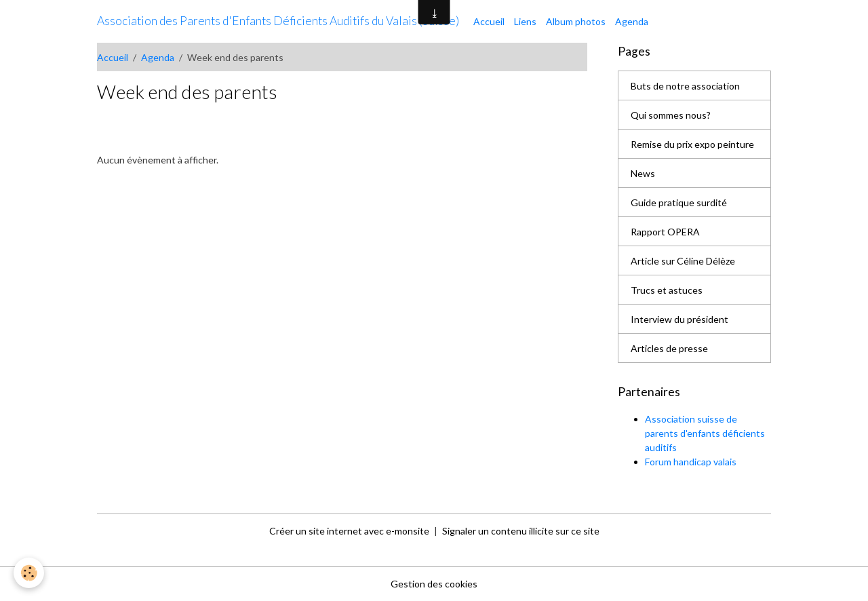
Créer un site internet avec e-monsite (349, 531)
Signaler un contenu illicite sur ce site (521, 531)
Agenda (632, 21)
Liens (525, 21)
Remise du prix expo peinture (692, 144)
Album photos (576, 21)
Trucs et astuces (667, 290)
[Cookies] (29, 573)
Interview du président (679, 319)
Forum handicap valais (691, 462)
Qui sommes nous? (671, 115)
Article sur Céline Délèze (683, 261)
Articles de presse (669, 348)
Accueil (489, 21)
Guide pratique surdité (679, 202)
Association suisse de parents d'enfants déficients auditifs (705, 433)
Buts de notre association (685, 86)
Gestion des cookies (434, 584)
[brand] (278, 21)
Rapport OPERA (665, 232)
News (643, 173)
